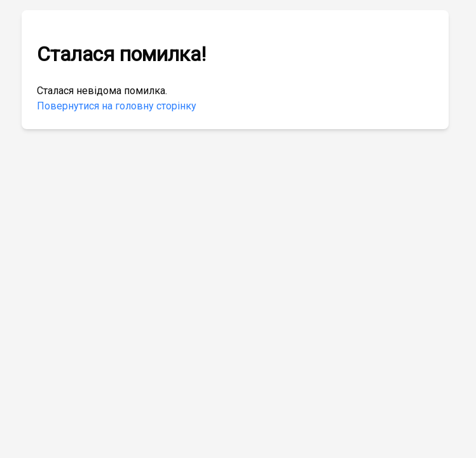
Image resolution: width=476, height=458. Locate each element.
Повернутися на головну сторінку (117, 106)
